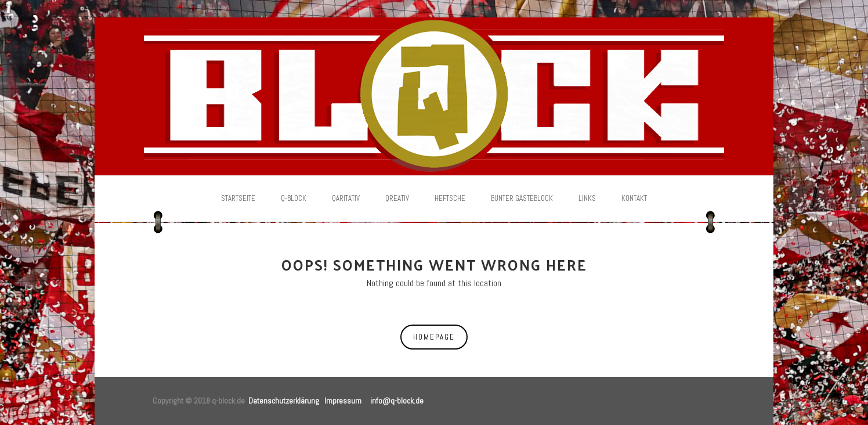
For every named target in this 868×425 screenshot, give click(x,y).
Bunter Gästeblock (522, 198)
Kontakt (634, 198)
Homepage (434, 337)
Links (587, 198)
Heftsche (450, 198)
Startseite (238, 198)
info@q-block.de (397, 401)
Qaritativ (346, 198)
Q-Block (294, 198)
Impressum (343, 401)
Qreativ (397, 198)
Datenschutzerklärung (284, 401)
